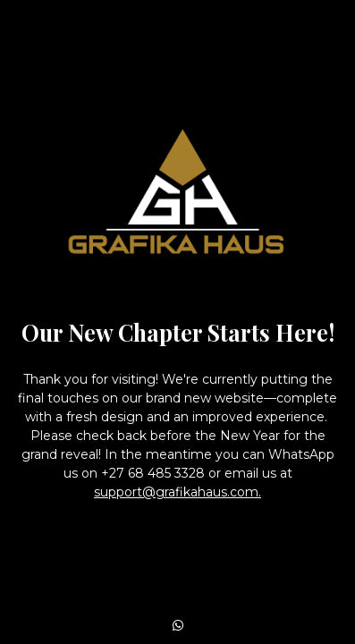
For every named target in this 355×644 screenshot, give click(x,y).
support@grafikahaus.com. (177, 492)
